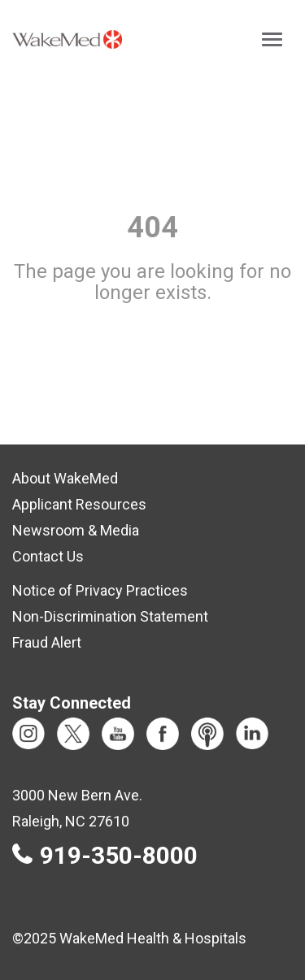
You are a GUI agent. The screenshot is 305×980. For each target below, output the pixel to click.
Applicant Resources (79, 504)
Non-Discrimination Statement (110, 616)
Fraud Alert (47, 642)
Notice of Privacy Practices (100, 590)
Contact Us (48, 556)
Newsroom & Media (76, 530)
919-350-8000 (119, 856)
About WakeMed (65, 478)
